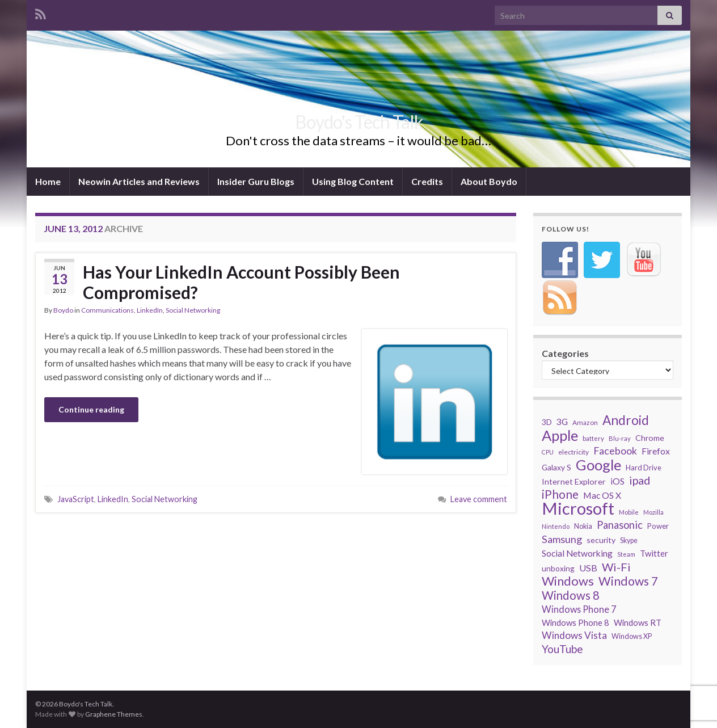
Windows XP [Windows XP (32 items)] (632, 636)
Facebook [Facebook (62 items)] (615, 451)
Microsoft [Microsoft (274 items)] (578, 508)
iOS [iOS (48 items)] (617, 481)
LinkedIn (150, 310)
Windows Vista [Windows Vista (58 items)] (574, 635)
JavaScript (76, 499)
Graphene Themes (114, 714)
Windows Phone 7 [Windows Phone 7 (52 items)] (579, 609)
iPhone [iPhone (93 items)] (560, 494)
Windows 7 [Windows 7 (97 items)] (628, 581)
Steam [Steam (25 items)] (626, 554)
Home (48, 181)
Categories (565, 353)
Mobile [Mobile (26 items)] (629, 512)
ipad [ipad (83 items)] (640, 480)
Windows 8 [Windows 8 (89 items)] (571, 595)
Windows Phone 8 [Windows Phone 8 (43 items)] (575, 622)
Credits (427, 181)
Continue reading (91, 409)
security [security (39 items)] (601, 540)
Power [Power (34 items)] (658, 526)
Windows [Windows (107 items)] (568, 581)
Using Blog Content (353, 181)
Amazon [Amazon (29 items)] (585, 422)
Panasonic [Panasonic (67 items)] (620, 525)
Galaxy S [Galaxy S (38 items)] (556, 467)
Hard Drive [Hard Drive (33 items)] (644, 468)
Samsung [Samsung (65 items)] (562, 539)
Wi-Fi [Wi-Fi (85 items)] (616, 567)
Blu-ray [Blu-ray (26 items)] (620, 438)
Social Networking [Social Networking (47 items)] (577, 553)
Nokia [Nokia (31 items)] (583, 526)
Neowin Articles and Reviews (139, 181)
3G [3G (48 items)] (562, 421)
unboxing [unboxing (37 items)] (558, 568)
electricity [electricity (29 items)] (573, 452)
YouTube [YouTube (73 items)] (562, 649)
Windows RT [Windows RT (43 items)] (638, 622)
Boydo (63, 310)
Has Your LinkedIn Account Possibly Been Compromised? (241, 282)
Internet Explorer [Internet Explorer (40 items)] (574, 481)
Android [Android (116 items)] (626, 420)
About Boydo (489, 181)
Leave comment (479, 499)
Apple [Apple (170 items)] (560, 435)
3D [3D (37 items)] (547, 422)
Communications (107, 310)
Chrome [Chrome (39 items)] (650, 438)
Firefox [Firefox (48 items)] (656, 451)
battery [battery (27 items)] (593, 438)
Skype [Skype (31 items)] (629, 540)
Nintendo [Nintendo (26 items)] (556, 526)
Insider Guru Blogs (256, 181)
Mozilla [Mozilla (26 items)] (653, 512)
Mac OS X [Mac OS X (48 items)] (602, 495)
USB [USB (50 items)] (588, 568)
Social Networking (193, 310)
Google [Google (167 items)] (598, 465)
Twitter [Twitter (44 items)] (654, 553)
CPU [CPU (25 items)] (548, 452)
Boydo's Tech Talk (359, 122)
